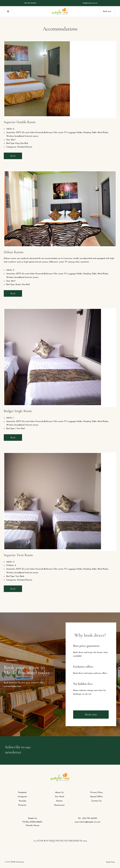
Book (13, 156)
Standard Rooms (25, 147)
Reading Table (90, 133)
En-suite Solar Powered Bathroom (37, 133)
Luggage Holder (75, 133)
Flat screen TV (60, 133)
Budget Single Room (18, 411)
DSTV (19, 133)
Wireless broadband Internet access (22, 136)
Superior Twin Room (18, 555)
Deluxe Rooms (14, 252)
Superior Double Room (20, 122)
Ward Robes (103, 133)
